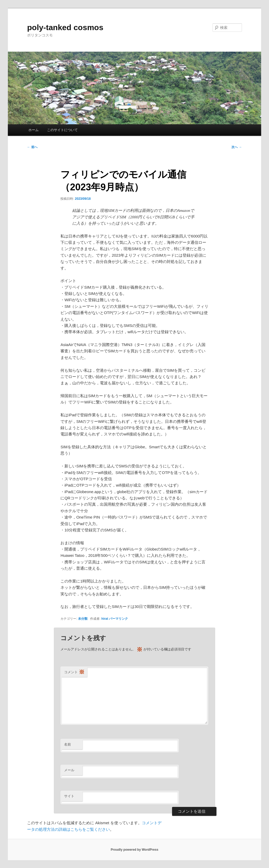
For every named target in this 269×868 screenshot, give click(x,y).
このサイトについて (62, 130)
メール (69, 770)
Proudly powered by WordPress (134, 850)
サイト (69, 796)
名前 (68, 744)
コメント (74, 672)
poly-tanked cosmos (65, 27)
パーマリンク (118, 619)
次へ (237, 147)
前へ (32, 147)
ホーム (33, 130)
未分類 (83, 619)
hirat (105, 619)
